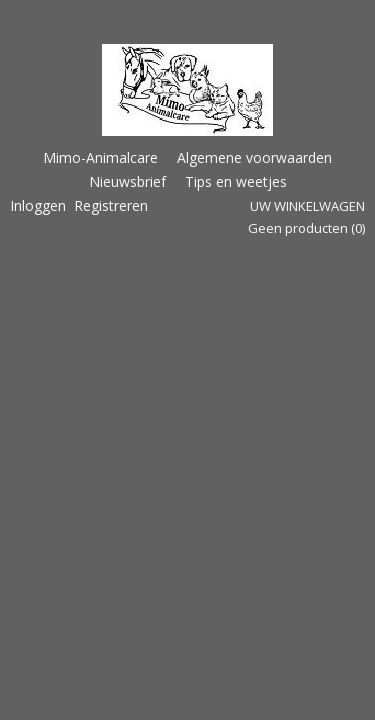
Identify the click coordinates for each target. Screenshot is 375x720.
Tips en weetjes (236, 181)
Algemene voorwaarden (254, 157)
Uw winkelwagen (307, 206)
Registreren (111, 205)
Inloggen (38, 205)
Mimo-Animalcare (100, 157)
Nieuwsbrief (127, 181)
